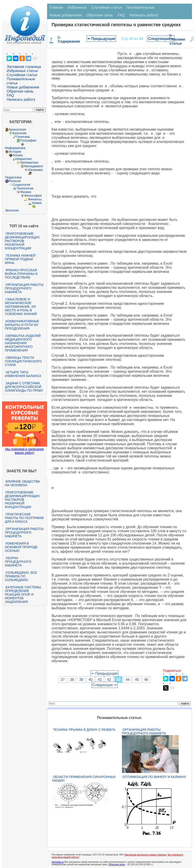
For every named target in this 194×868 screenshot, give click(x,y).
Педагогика (13, 177)
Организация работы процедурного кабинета (24, 288)
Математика (29, 163)
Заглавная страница (24, 67)
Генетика (23, 137)
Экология (12, 210)
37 (63, 680)
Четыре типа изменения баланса (23, 374)
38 (72, 680)
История (15, 152)
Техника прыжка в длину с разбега (84, 730)
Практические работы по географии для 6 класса (24, 518)
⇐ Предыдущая (101, 39)
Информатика (15, 148)
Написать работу (21, 99)
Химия (37, 203)
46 (146, 680)
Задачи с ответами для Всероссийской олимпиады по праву (24, 387)
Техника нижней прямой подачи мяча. (20, 259)
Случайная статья (22, 75)
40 (91, 680)
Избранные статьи (22, 71)
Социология (22, 185)
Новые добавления (23, 87)
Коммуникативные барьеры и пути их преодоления (22, 325)
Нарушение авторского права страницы (145, 855)
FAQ (10, 95)
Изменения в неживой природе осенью (21, 547)
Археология (18, 129)
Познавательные (140, 7)
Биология (20, 133)
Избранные (77, 7)
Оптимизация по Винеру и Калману (154, 777)
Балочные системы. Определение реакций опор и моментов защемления (23, 594)
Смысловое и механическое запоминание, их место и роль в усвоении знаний (21, 307)
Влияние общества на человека (23, 483)
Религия (15, 181)
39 (81, 680)
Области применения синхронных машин (84, 779)
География (28, 140)
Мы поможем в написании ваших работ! (24, 451)
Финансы (35, 199)
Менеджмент (34, 166)
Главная (56, 7)
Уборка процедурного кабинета (18, 562)
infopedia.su (58, 862)
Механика (35, 170)
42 (109, 680)
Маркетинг (24, 159)
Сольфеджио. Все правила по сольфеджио (21, 576)
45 (137, 680)
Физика (26, 192)
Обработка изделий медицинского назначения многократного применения (23, 343)
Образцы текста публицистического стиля (23, 361)
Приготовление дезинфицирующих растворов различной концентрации (22, 241)
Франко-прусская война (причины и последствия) (21, 274)
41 (100, 680)
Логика (18, 155)
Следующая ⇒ (161, 39)
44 (128, 680)
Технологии (25, 188)
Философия (33, 196)
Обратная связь (20, 91)
